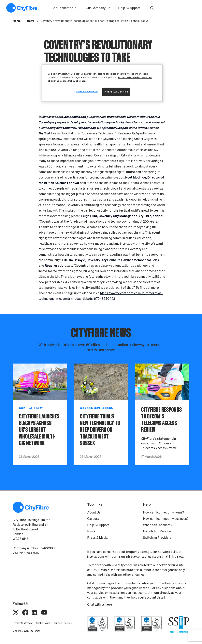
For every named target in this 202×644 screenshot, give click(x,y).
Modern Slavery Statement (27, 631)
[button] (152, 8)
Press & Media (97, 538)
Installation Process (157, 531)
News (91, 531)
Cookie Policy (43, 623)
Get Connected (65, 8)
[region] (102, 83)
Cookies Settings (87, 91)
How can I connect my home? (164, 512)
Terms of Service (63, 623)
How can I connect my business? (166, 519)
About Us (94, 512)
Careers (93, 519)
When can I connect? (158, 525)
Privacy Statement (23, 623)
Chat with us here (100, 604)
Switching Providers (157, 538)
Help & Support (129, 8)
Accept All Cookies (116, 92)
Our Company (98, 8)
